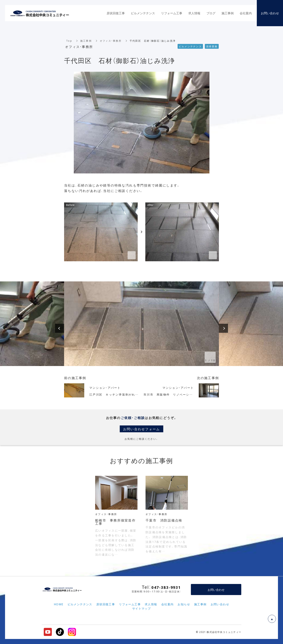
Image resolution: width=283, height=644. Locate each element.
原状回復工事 (116, 13)
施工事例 (86, 41)
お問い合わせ (216, 590)
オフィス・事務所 (111, 41)
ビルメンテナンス (143, 13)
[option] (141, 324)
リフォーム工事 (172, 13)
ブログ (211, 13)
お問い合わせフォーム (142, 429)
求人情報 (194, 13)
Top (69, 41)
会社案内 (246, 13)
